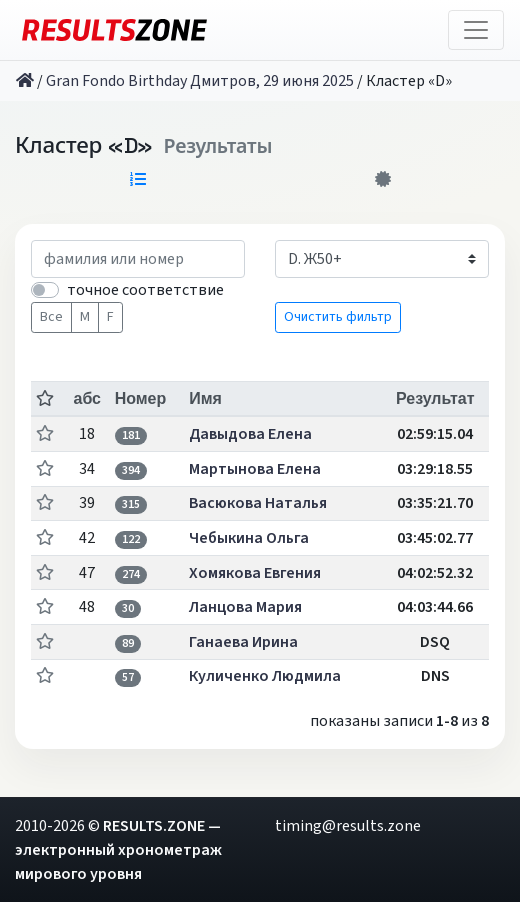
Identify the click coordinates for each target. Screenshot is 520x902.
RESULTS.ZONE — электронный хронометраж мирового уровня (118, 850)
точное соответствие (145, 290)
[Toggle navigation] (476, 30)
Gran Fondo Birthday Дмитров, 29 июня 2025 (200, 81)
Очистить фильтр (338, 317)
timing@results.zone (348, 826)
